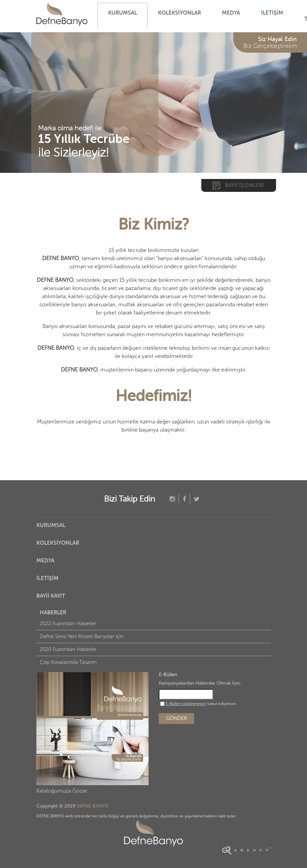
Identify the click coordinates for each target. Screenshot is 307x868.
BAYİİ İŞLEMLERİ (244, 185)
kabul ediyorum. (199, 704)
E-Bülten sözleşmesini (186, 704)
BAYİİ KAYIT (51, 596)
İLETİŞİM (272, 13)
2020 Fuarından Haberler (68, 649)
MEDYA (231, 13)
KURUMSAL (123, 13)
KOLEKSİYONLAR (180, 13)
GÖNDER (176, 718)
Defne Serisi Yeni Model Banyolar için (82, 637)
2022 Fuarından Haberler (68, 624)
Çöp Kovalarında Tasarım (68, 662)
